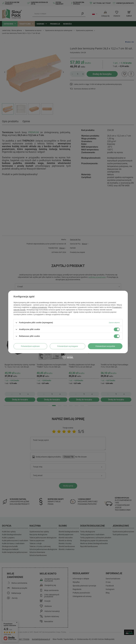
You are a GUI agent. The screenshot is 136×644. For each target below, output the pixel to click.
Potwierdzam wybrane (30, 346)
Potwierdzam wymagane (68, 346)
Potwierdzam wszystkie (105, 346)
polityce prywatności (39, 307)
